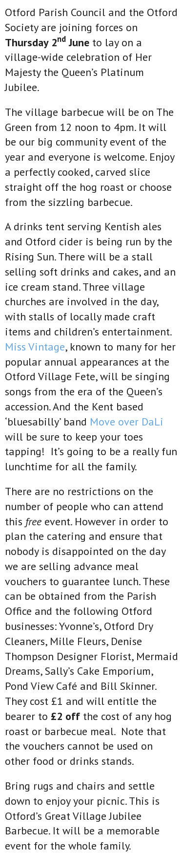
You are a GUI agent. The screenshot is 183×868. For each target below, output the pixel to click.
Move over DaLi (127, 422)
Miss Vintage (35, 347)
